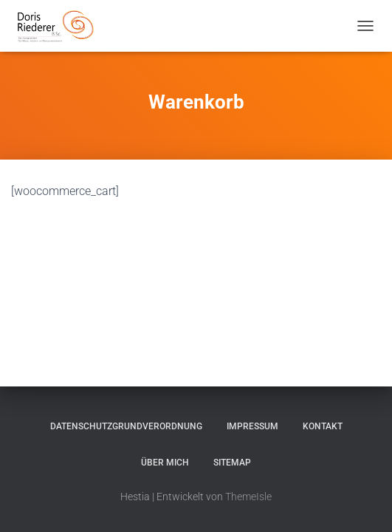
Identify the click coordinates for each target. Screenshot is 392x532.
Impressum (252, 426)
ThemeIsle (248, 497)
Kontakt (323, 426)
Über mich (165, 463)
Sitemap (232, 463)
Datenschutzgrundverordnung (126, 426)
